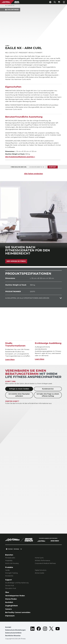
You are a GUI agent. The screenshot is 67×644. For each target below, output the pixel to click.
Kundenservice (48, 389)
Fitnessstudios (10, 558)
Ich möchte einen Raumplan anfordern (19, 395)
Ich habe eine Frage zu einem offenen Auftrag (48, 395)
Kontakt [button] (8, 627)
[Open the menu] (64, 2)
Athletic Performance (42, 561)
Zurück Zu (10, 6)
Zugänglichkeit (11, 606)
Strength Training (11, 573)
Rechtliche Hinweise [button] (13, 636)
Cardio (7, 570)
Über (7, 592)
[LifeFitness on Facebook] (39, 632)
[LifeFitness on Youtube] (58, 632)
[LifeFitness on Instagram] (45, 632)
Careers (8, 609)
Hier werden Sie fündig (16, 261)
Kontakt (53, 167)
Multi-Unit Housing (12, 563)
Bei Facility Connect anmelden (18, 612)
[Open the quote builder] (59, 2)
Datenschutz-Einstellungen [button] (15, 630)
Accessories (9, 576)
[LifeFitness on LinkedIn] (32, 632)
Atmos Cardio (40, 573)
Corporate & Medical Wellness (45, 563)
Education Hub (11, 588)
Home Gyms (39, 558)
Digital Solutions (41, 570)
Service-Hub (10, 586)
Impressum (10, 616)
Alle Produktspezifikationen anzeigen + (20, 157)
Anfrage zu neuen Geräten (19, 389)
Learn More (10, 359)
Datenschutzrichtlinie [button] (13, 633)
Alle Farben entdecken (34, 174)
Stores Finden (11, 599)
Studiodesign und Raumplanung (17, 583)
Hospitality (9, 561)
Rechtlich (9, 602)
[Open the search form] (55, 2)
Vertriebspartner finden (15, 596)
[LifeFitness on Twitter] (51, 632)
